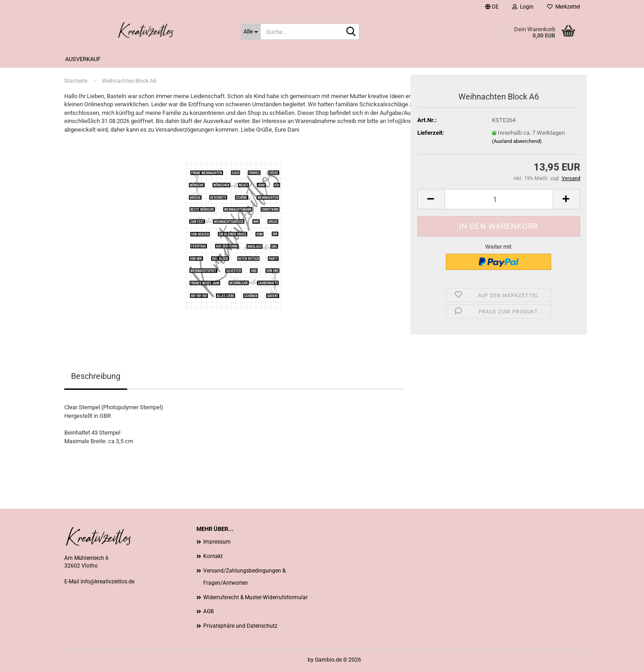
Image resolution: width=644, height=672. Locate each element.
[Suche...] (251, 32)
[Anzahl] (499, 199)
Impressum (217, 542)
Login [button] (523, 7)
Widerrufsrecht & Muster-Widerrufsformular (255, 597)
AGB (208, 611)
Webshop (295, 660)
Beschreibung (96, 376)
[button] (492, 7)
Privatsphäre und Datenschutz (240, 626)
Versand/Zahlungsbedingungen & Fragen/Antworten (244, 577)
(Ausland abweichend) (517, 141)
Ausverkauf (83, 59)
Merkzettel (564, 7)
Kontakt (213, 556)
